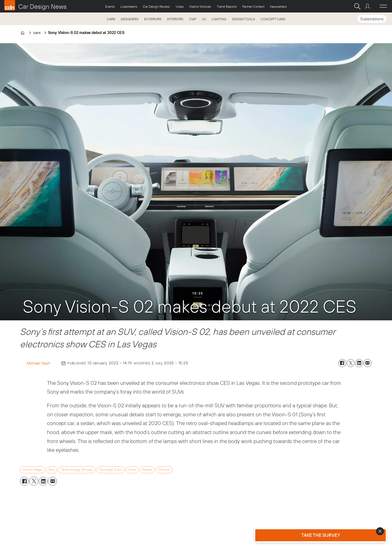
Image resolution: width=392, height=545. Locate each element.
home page (32, 470)
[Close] (380, 531)
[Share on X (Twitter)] (351, 363)
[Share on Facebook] (342, 363)
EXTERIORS (153, 19)
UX (204, 19)
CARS (111, 19)
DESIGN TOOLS (243, 19)
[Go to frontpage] (35, 5)
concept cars (110, 470)
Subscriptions (372, 19)
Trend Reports (227, 6)
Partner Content (253, 6)
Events (110, 6)
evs (52, 470)
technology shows (77, 470)
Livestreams (129, 6)
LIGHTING (219, 19)
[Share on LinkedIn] (359, 363)
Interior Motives (200, 6)
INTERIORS (175, 19)
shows (164, 470)
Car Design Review (156, 6)
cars (132, 470)
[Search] (357, 6)
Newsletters (278, 6)
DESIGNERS (130, 19)
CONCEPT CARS (273, 19)
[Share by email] (367, 363)
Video (180, 6)
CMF (193, 19)
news (147, 470)
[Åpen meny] (383, 6)
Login (368, 6)
